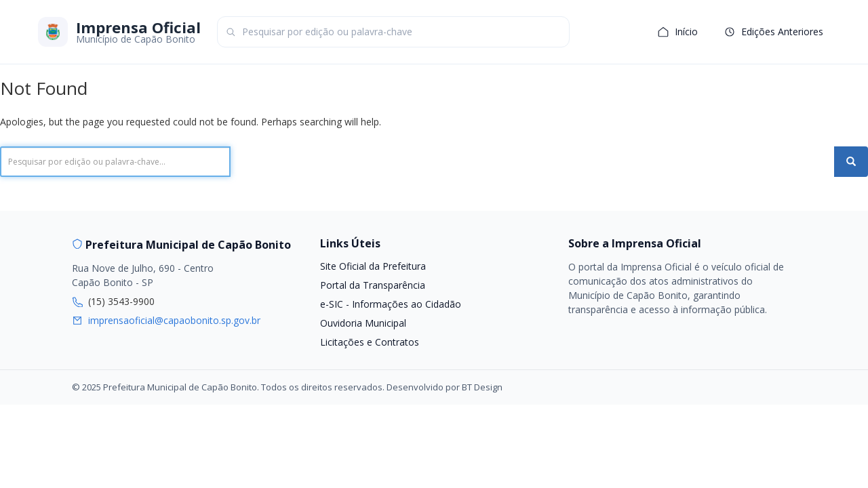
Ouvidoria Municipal (363, 323)
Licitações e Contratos (370, 342)
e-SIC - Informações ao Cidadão (391, 304)
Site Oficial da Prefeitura (373, 266)
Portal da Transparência (373, 285)
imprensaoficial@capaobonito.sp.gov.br (174, 320)
